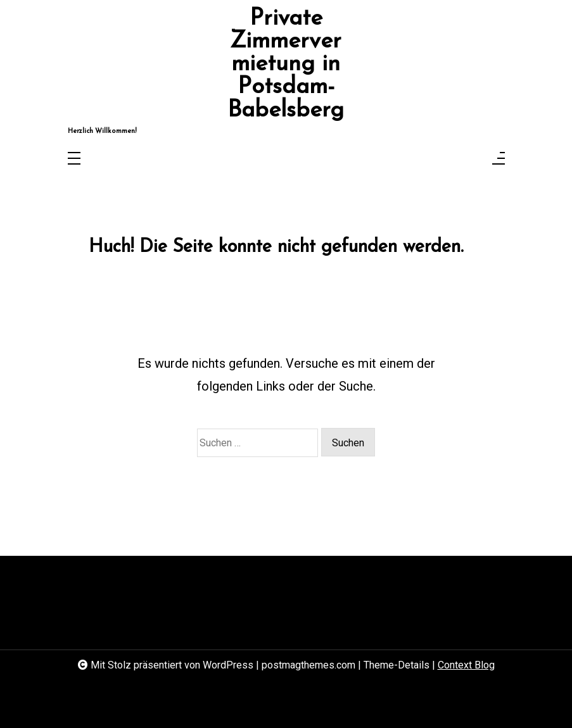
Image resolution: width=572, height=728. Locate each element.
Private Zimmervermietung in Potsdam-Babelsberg (286, 65)
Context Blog (466, 665)
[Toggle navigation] (74, 159)
